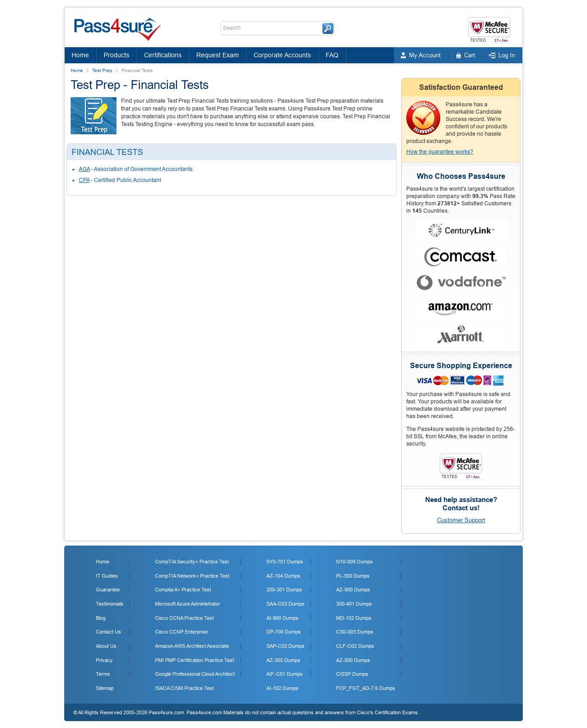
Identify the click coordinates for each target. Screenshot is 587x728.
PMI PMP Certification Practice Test (194, 660)
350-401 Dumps (354, 604)
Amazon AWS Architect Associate (192, 646)
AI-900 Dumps (282, 618)
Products (116, 55)
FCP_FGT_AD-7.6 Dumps (366, 688)
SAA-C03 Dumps (285, 604)
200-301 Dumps (284, 590)
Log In (507, 55)
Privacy (104, 660)
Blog (101, 618)
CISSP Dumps (352, 674)
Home (80, 55)
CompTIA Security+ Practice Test (192, 562)
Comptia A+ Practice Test (183, 590)
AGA (84, 169)
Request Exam (218, 55)
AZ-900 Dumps (353, 590)
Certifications (163, 55)
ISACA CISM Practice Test (184, 688)
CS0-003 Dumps (355, 632)
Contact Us (108, 632)
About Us (106, 646)
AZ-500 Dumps (353, 660)
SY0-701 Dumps (285, 562)
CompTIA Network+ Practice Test (192, 576)
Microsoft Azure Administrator (188, 604)
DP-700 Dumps (284, 632)
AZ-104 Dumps (283, 576)
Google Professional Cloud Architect (195, 674)
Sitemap (105, 688)
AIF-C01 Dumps (285, 674)
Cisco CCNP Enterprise (181, 632)
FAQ (332, 55)
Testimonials (110, 604)
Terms (103, 674)
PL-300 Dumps (353, 576)
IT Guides (107, 576)
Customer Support (461, 520)
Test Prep (102, 70)
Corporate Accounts (282, 55)
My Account (425, 55)
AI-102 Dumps (282, 688)
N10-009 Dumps (354, 562)
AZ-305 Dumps (283, 660)
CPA (84, 180)
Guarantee (108, 590)
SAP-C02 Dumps (285, 646)
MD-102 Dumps (354, 618)
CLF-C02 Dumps (355, 646)
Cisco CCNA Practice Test (184, 618)
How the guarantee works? (440, 152)
